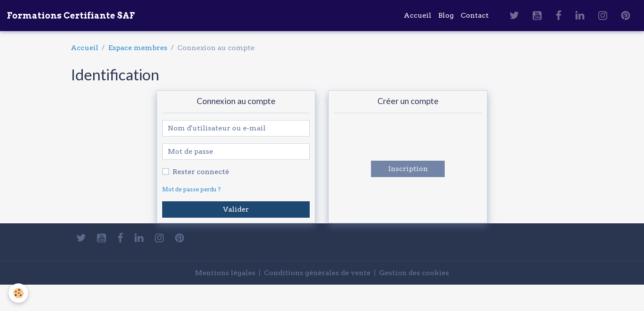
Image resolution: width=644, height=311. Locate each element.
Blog (446, 15)
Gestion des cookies (414, 273)
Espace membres (138, 48)
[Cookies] (18, 293)
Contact (475, 15)
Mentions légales (225, 273)
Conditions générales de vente (317, 273)
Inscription (408, 169)
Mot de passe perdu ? (192, 189)
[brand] (71, 16)
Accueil (418, 15)
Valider (236, 209)
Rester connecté (201, 172)
